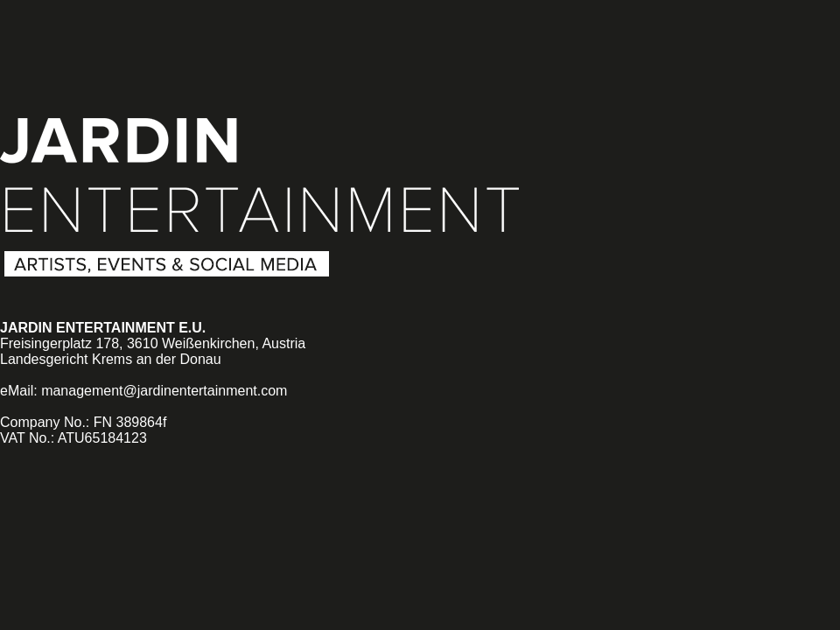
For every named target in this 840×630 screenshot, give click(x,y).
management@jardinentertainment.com (164, 391)
